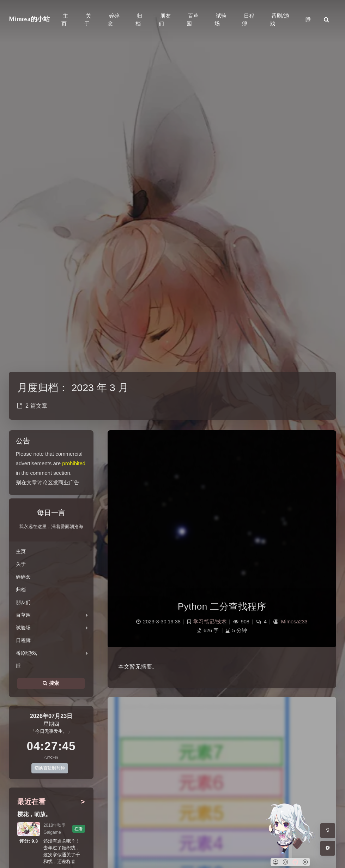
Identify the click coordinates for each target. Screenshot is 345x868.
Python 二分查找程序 (222, 606)
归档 (21, 589)
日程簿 (23, 640)
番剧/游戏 (26, 653)
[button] (276, 862)
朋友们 (23, 602)
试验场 (23, 628)
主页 (21, 551)
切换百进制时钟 (50, 768)
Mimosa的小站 (29, 19)
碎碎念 (23, 577)
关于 (21, 564)
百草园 (23, 615)
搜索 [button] (51, 683)
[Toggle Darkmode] (328, 831)
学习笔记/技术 (210, 622)
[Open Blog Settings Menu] (328, 848)
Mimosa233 (294, 622)
